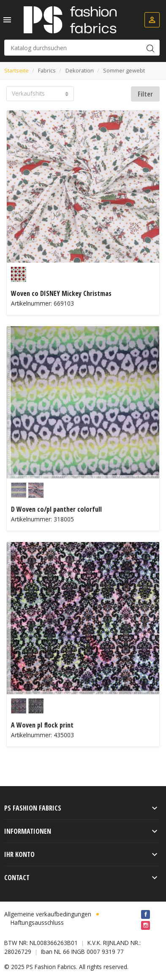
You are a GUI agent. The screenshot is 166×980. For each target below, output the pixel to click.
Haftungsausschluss (37, 922)
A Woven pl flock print (42, 725)
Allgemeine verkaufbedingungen (48, 914)
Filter (145, 94)
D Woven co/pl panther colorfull (56, 509)
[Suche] (82, 48)
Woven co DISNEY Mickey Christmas (61, 293)
